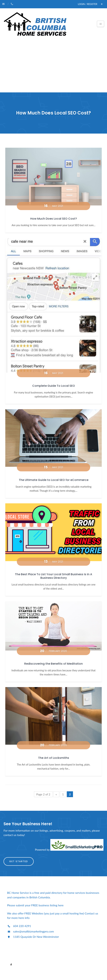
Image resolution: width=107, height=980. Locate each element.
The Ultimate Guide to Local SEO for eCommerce (54, 480)
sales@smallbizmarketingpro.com (30, 931)
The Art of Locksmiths (54, 758)
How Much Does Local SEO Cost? (54, 219)
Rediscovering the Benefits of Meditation (53, 664)
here (61, 905)
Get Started (19, 861)
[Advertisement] (53, 66)
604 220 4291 (19, 926)
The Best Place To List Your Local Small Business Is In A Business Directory (53, 576)
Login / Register (88, 4)
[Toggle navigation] (101, 24)
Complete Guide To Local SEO (54, 386)
